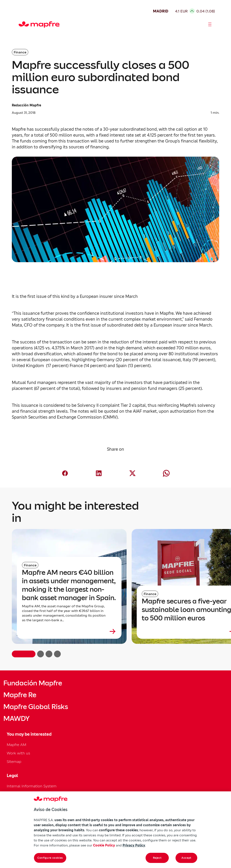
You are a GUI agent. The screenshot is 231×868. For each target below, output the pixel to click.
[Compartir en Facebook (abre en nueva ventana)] (65, 473)
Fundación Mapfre (33, 683)
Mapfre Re (20, 695)
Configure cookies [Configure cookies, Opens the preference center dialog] (50, 858)
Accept (186, 858)
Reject (157, 858)
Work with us (18, 753)
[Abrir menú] (210, 24)
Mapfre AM (16, 745)
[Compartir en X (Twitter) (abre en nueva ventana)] (132, 473)
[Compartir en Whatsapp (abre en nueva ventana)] (166, 473)
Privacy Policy (134, 845)
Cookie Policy (104, 845)
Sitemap (14, 762)
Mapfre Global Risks (36, 707)
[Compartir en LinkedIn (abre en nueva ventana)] (99, 473)
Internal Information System (32, 786)
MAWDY (16, 719)
